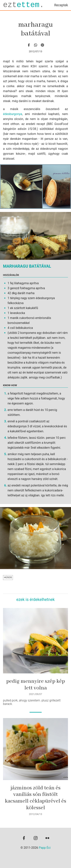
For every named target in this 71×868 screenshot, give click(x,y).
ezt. (23, 5)
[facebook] (29, 45)
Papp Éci (45, 848)
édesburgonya (12, 114)
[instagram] (36, 838)
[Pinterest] (42, 45)
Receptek (61, 5)
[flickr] (47, 838)
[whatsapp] (36, 45)
